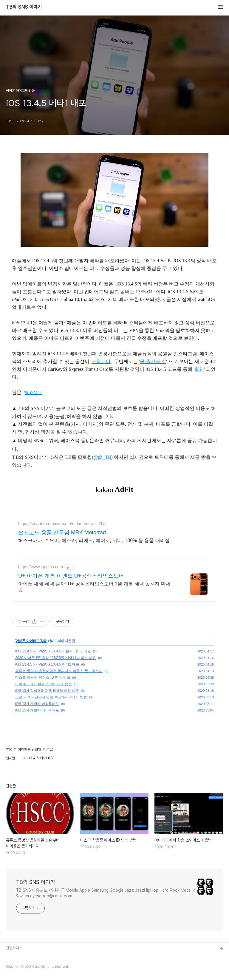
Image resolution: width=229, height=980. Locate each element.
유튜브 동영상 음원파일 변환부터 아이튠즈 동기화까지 (59, 671)
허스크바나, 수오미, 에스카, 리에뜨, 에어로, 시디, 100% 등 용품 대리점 (94, 540)
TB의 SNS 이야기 (24, 7)
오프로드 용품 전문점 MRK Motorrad (62, 533)
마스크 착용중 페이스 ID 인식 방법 (43, 677)
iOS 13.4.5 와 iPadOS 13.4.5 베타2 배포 (47, 664)
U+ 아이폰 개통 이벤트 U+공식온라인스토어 (71, 576)
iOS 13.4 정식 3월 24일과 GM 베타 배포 (47, 691)
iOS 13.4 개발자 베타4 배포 (37, 710)
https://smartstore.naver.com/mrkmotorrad (57, 524)
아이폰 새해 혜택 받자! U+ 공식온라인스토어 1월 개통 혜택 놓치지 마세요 (94, 587)
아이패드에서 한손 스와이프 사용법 (44, 684)
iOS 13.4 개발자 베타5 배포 (37, 704)
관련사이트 (14, 948)
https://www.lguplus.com (41, 567)
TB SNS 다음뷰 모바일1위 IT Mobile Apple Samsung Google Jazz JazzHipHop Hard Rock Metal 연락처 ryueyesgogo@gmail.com (106, 893)
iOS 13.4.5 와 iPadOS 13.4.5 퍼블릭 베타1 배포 (53, 651)
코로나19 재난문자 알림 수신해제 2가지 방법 (51, 697)
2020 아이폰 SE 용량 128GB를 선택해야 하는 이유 (56, 658)
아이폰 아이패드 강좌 (31, 641)
